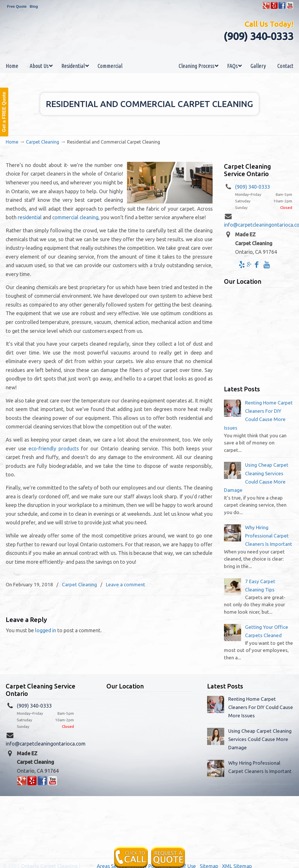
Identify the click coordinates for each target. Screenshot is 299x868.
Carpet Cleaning (43, 142)
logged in (46, 630)
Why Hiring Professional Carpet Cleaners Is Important (269, 536)
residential (30, 217)
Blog (34, 6)
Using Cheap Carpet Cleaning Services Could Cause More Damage (260, 739)
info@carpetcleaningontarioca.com (46, 744)
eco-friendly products (54, 448)
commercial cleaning (75, 217)
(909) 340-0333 (258, 36)
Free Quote (17, 6)
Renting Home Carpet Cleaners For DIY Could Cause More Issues (261, 707)
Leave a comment (126, 584)
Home (12, 142)
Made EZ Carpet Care (149, 41)
